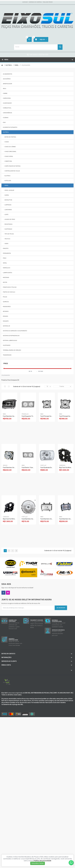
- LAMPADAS (7, 205)
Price (6, 364)
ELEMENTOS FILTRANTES (10, 127)
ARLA (5, 89)
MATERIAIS (6, 277)
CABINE (5, 93)
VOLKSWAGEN (26, 65)
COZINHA (6, 118)
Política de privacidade (42, 861)
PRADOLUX (25, 414)
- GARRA (6, 195)
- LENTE (6, 214)
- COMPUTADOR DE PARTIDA (12, 166)
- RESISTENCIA (8, 224)
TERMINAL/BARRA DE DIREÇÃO (12, 350)
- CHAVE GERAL (8, 156)
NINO (4, 414)
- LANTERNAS (7, 210)
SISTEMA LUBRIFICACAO (10, 340)
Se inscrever (61, 608)
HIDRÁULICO (7, 268)
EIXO (4, 122)
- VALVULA (7, 239)
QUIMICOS (6, 302)
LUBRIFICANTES (8, 273)
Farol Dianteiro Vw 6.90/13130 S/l (32, 519)
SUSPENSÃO (7, 345)
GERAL (5, 263)
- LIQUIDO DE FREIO (9, 219)
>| (16, 551)
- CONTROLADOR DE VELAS (11, 171)
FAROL (17, 65)
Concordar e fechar (38, 863)
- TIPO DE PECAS (8, 234)
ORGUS (5, 465)
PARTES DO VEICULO (9, 292)
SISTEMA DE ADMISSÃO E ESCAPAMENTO (15, 331)
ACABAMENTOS (8, 74)
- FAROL (6, 185)
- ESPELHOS (7, 181)
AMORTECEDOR (7, 84)
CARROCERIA (7, 98)
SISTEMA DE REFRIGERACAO (11, 336)
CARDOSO (62, 465)
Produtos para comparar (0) (10, 380)
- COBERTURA (7, 161)
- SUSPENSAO (8, 229)
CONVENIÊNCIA (7, 113)
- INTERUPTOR (8, 200)
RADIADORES (7, 307)
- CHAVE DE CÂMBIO (9, 147)
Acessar (25, 2)
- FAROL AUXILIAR (9, 190)
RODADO (5, 316)
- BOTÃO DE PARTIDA (9, 137)
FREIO (5, 258)
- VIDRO (6, 244)
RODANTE (6, 321)
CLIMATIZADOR (7, 103)
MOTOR (5, 282)
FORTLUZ (43, 465)
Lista (9, 386)
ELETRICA (9, 65)
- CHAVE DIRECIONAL (10, 151)
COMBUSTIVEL (7, 108)
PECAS (5, 297)
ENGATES (6, 248)
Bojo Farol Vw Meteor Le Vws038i (13, 519)
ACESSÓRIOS (7, 79)
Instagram (8, 593)
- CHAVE (6, 142)
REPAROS (6, 311)
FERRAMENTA (7, 253)
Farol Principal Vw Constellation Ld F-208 (53, 416)
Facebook (3, 593)
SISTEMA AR (6, 326)
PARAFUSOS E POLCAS (10, 287)
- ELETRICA (7, 176)
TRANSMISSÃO (7, 355)
